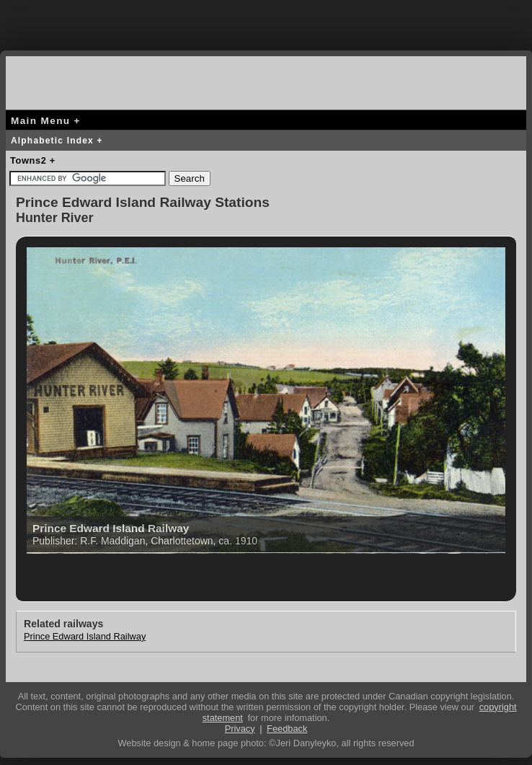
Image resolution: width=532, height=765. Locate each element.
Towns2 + (33, 160)
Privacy (240, 729)
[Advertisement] (266, 22)
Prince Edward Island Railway (85, 636)
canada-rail (63, 80)
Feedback (287, 729)
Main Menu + (46, 121)
